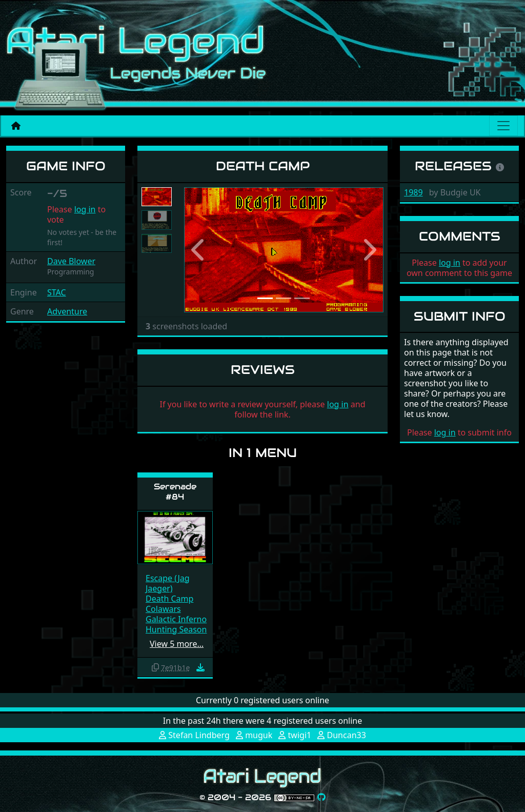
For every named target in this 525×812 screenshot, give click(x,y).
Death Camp (169, 599)
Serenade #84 (175, 491)
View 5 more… (177, 644)
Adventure (67, 311)
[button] (199, 250)
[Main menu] (503, 126)
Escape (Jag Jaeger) (168, 583)
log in (85, 209)
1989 (413, 192)
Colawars (163, 609)
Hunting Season (176, 629)
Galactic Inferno (176, 619)
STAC (57, 292)
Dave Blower (71, 261)
